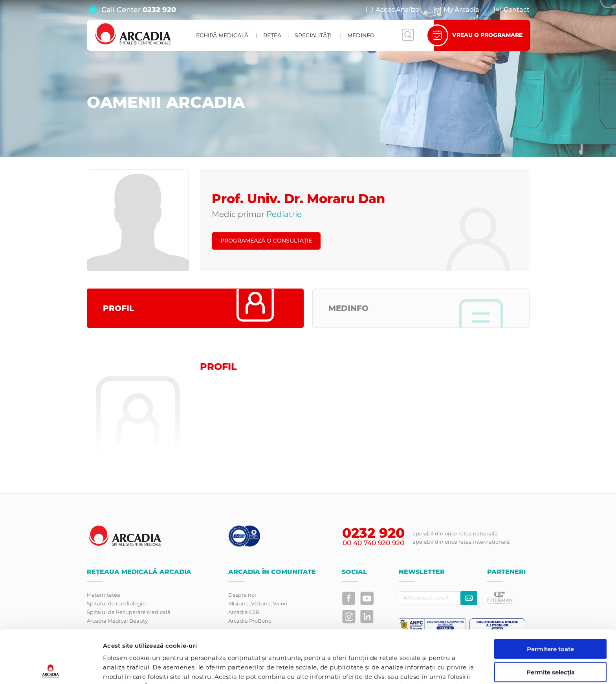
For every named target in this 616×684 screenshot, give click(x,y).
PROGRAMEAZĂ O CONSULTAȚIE (266, 241)
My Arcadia (456, 10)
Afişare (410, 668)
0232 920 (159, 10)
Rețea (272, 35)
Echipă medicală (222, 35)
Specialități (313, 35)
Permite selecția (551, 619)
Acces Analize (392, 10)
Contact (511, 10)
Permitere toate (550, 596)
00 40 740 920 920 (373, 543)
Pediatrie (284, 214)
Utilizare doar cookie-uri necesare (551, 646)
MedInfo (361, 35)
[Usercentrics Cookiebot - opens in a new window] (51, 669)
